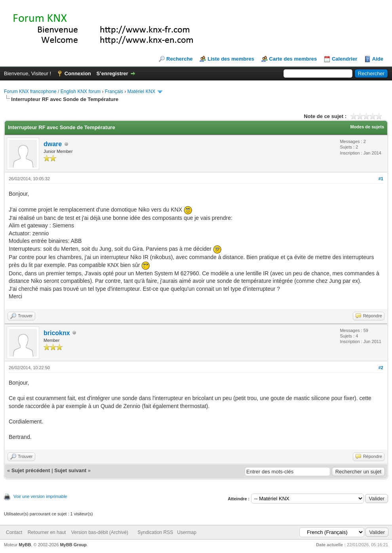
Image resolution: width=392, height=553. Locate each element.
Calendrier (344, 59)
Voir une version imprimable (40, 496)
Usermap (187, 532)
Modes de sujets (367, 127)
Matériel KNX (141, 92)
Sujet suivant (70, 470)
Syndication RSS (155, 532)
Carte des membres (293, 59)
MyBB (25, 545)
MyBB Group (73, 545)
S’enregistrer (112, 73)
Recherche (179, 59)
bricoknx (57, 333)
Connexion (78, 73)
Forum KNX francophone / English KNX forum (52, 92)
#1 (381, 179)
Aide (378, 59)
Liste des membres (231, 59)
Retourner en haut (47, 532)
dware (53, 144)
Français (114, 92)
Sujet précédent (31, 470)
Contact (14, 532)
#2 (381, 368)
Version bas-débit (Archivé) (100, 532)
